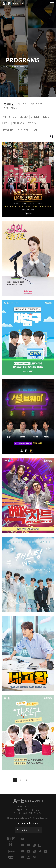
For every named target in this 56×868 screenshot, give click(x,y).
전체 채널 (9, 104)
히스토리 (22, 104)
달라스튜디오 (11, 108)
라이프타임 (36, 104)
